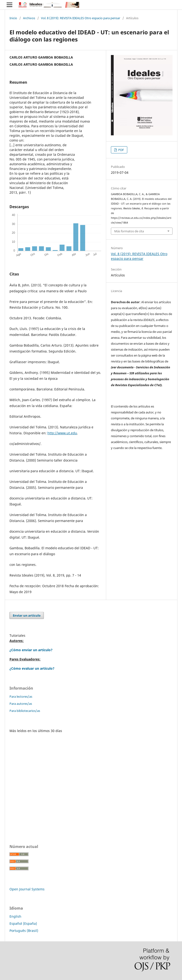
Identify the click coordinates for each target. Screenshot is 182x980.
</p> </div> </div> (91, 781)
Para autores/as (21, 704)
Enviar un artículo (27, 615)
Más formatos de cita (129, 231)
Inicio (13, 18)
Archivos (29, 18)
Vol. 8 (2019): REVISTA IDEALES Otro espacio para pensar (81, 18)
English (15, 916)
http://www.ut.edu (62, 433)
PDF (121, 150)
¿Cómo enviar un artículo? (31, 650)
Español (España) (23, 923)
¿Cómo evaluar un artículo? (32, 668)
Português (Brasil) (24, 931)
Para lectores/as (21, 696)
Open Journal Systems (27, 889)
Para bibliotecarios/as (25, 711)
